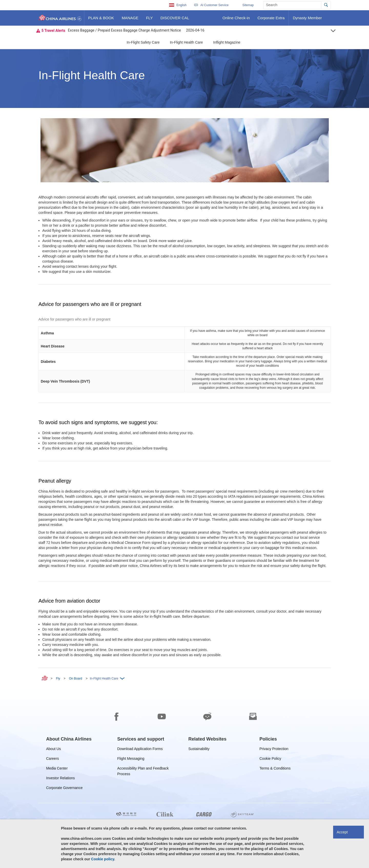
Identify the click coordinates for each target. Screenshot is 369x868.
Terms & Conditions (275, 769)
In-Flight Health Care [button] (186, 42)
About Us (54, 750)
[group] (69, 739)
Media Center (57, 769)
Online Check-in (236, 20)
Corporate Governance (64, 789)
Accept (342, 832)
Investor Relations (60, 779)
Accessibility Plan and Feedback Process (143, 769)
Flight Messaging (131, 759)
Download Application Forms (140, 750)
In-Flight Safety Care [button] (143, 42)
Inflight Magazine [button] (227, 42)
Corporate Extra (271, 20)
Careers (53, 759)
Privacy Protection (274, 750)
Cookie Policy (270, 759)
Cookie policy (103, 859)
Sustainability (199, 750)
